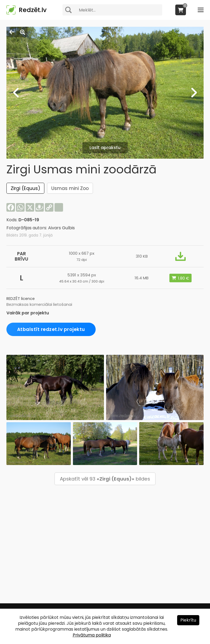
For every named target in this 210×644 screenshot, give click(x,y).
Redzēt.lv (33, 10)
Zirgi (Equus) (25, 188)
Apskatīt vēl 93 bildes (105, 479)
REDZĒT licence (21, 299)
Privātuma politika (92, 635)
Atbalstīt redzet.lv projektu (51, 329)
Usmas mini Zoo (70, 188)
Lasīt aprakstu (105, 148)
